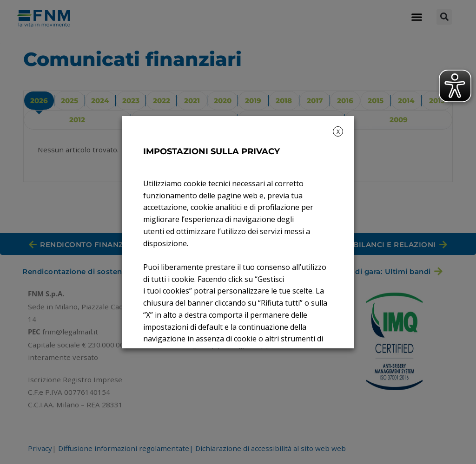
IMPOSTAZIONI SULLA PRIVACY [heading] (212, 151)
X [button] (338, 132)
